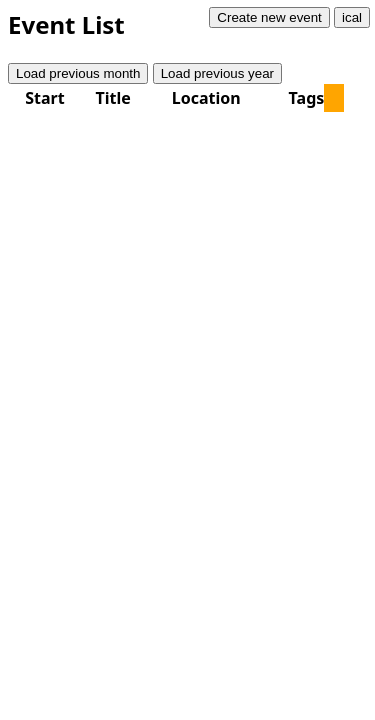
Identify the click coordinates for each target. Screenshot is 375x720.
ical (352, 17)
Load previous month (78, 73)
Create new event (269, 17)
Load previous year (217, 73)
